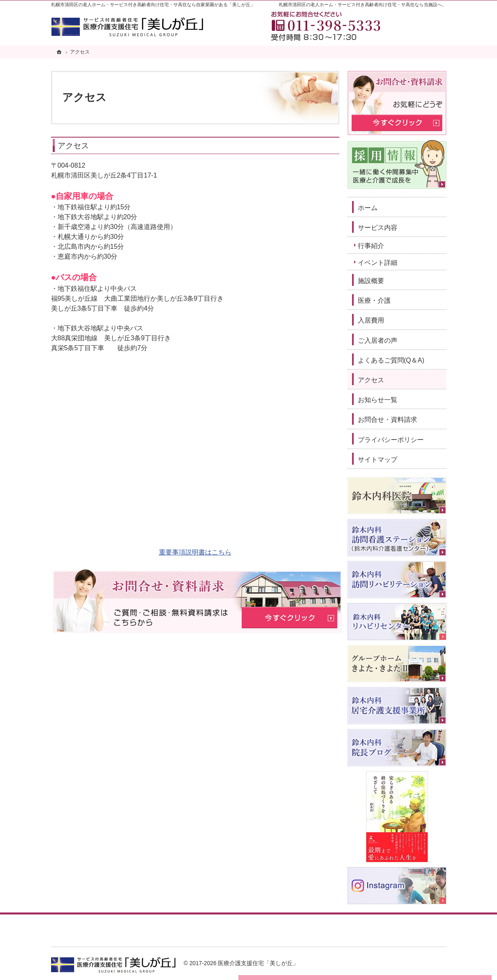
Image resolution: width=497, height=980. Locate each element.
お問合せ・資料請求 (387, 420)
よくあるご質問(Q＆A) (391, 360)
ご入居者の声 (378, 340)
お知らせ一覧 (378, 400)
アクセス (73, 146)
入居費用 (371, 320)
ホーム (368, 208)
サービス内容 (378, 228)
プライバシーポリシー (391, 440)
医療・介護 (374, 301)
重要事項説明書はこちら (195, 552)
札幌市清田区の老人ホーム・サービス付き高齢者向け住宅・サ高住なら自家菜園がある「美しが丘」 (153, 5)
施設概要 (371, 281)
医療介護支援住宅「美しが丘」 (258, 963)
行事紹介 (371, 246)
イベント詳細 (378, 263)
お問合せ (415, 24)
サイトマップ (378, 460)
